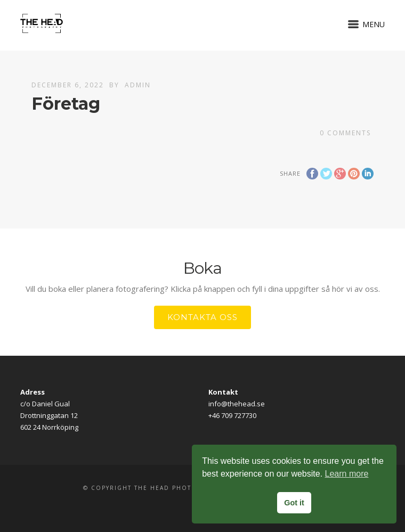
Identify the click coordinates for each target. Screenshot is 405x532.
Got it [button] (294, 503)
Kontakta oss (203, 317)
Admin (138, 85)
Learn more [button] (347, 474)
